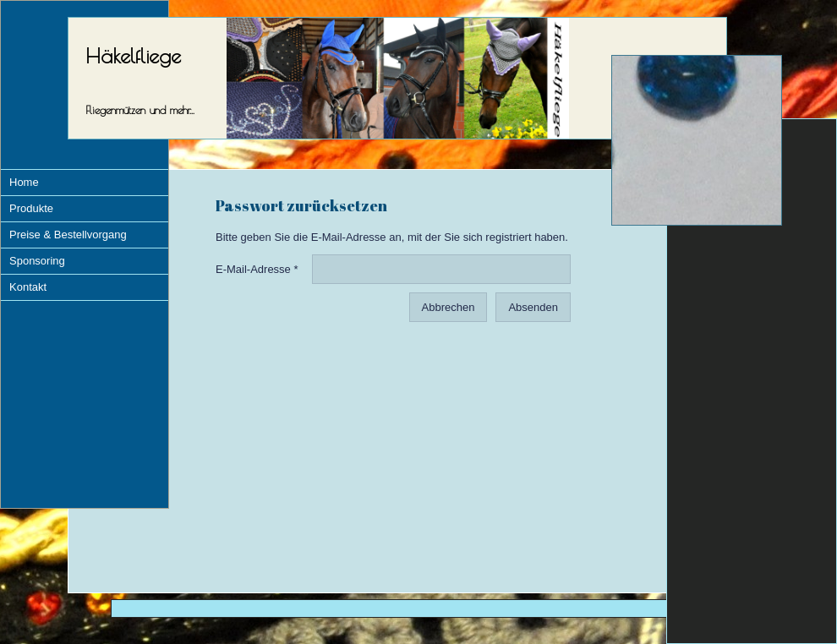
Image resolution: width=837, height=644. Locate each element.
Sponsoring (37, 261)
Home (24, 182)
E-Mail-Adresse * (257, 269)
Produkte (31, 208)
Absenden (533, 307)
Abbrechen (449, 307)
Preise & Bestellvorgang (68, 235)
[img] (697, 140)
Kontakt (28, 287)
